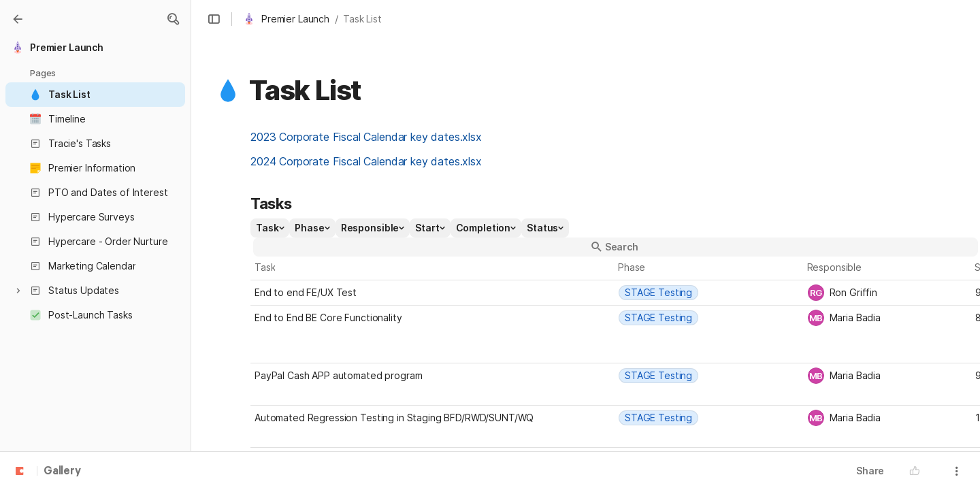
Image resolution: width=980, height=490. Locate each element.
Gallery (62, 472)
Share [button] (870, 471)
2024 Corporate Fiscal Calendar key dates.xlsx (366, 161)
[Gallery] (18, 19)
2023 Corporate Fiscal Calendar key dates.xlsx (366, 137)
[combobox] (709, 293)
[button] (173, 19)
